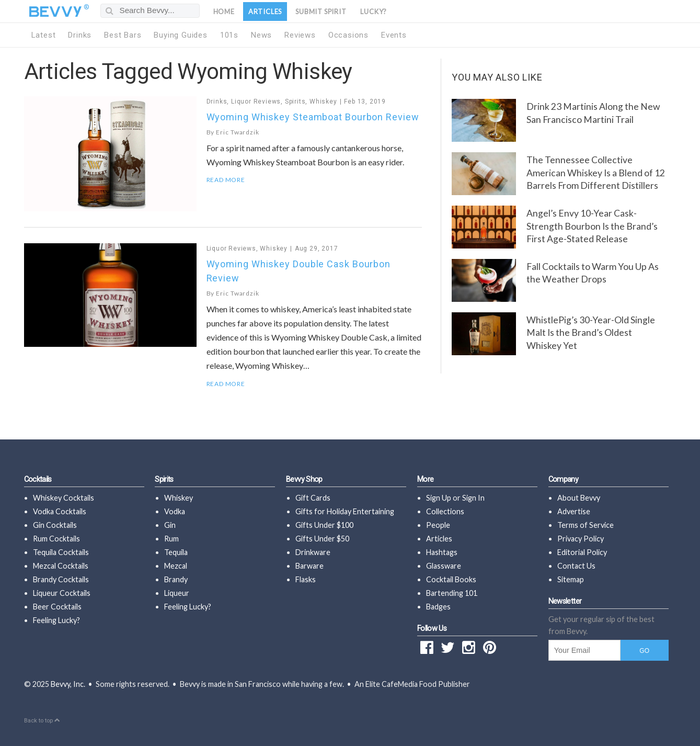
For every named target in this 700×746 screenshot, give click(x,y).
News (261, 35)
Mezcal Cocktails (61, 566)
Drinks (80, 35)
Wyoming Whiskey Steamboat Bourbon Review (313, 117)
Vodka (175, 511)
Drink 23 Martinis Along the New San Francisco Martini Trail (593, 113)
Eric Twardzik (238, 132)
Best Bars (123, 35)
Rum (171, 539)
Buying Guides (180, 35)
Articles (265, 12)
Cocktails (38, 479)
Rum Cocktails (56, 539)
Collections (445, 511)
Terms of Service (586, 525)
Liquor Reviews (256, 101)
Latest (44, 35)
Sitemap (571, 579)
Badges (438, 607)
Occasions (348, 35)
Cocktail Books (451, 579)
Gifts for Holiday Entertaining (345, 511)
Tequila (176, 552)
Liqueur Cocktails (62, 593)
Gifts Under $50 (322, 539)
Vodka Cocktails (60, 511)
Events (394, 35)
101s (229, 35)
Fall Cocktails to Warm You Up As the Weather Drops (593, 273)
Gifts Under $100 (324, 525)
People (438, 525)
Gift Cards (313, 498)
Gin (170, 525)
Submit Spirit (321, 12)
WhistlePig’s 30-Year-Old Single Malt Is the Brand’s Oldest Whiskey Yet (591, 333)
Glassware (444, 566)
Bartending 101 (452, 593)
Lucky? (374, 12)
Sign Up (439, 498)
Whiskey (323, 101)
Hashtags (442, 552)
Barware (309, 566)
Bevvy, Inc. (68, 684)
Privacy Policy (581, 539)
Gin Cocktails (55, 525)
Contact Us (576, 566)
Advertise (574, 511)
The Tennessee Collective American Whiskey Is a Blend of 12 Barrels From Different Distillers (596, 173)
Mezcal (176, 566)
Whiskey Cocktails (64, 498)
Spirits (295, 101)
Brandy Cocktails (61, 579)
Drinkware (313, 552)
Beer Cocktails (57, 607)
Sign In (473, 498)
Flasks (306, 579)
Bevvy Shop (304, 479)
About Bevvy (579, 498)
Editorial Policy (582, 552)
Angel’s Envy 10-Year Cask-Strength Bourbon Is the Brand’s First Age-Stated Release (592, 226)
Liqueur (177, 593)
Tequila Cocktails (61, 552)
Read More (226, 180)
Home (224, 12)
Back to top (42, 721)
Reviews (300, 35)
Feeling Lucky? (56, 620)
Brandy (176, 579)
